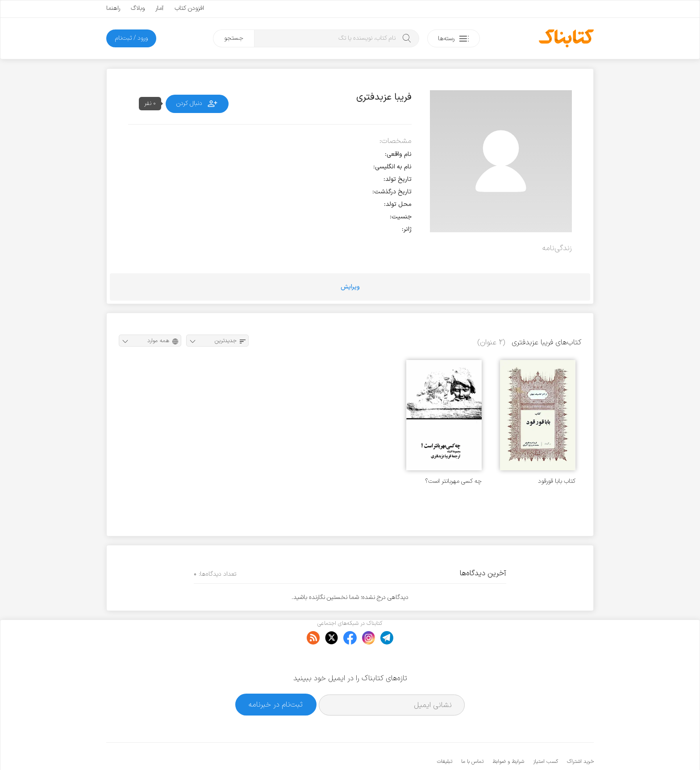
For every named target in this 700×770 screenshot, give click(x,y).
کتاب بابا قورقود (557, 481)
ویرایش (350, 287)
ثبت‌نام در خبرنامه (276, 677)
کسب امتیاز (546, 734)
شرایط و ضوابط (508, 734)
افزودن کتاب (189, 8)
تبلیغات (445, 734)
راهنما (113, 8)
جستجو (234, 38)
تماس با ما (472, 734)
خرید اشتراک (580, 734)
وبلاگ (138, 8)
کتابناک (547, 748)
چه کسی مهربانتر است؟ (453, 481)
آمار (160, 8)
